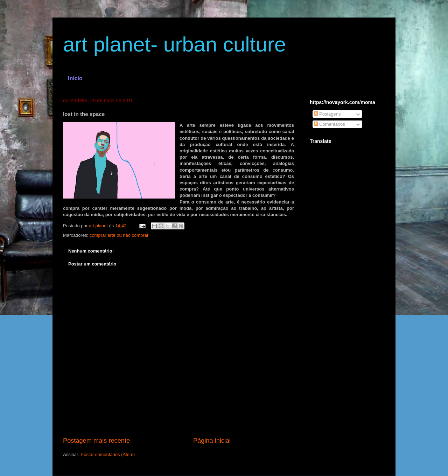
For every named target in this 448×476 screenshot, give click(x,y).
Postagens (327, 114)
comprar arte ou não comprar (119, 235)
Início (75, 78)
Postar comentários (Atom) (108, 454)
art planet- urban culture (174, 44)
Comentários (330, 124)
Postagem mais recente (96, 441)
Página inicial (212, 441)
